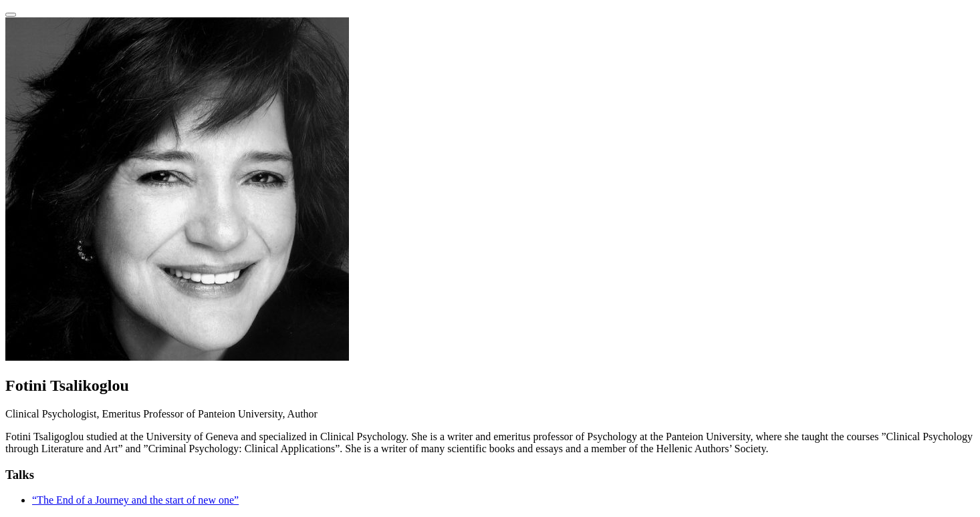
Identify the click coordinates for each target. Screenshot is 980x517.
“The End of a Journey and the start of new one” (135, 500)
